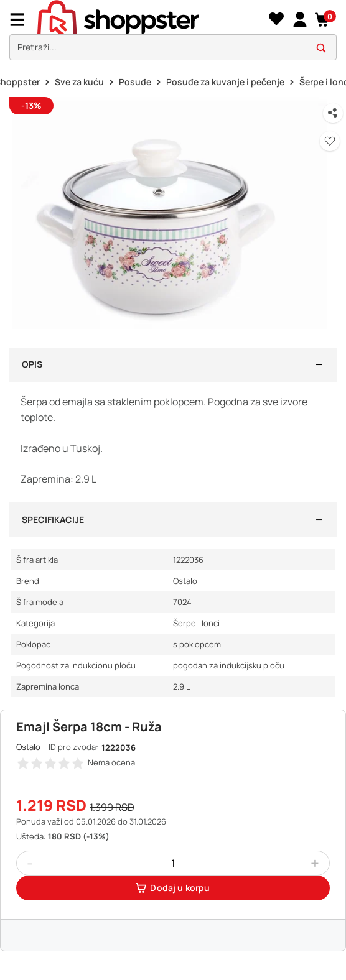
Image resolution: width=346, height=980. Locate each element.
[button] (323, 20)
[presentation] (173, 33)
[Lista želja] (276, 20)
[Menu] (22, 20)
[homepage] (151, 19)
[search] (173, 48)
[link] (300, 20)
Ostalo (28, 747)
